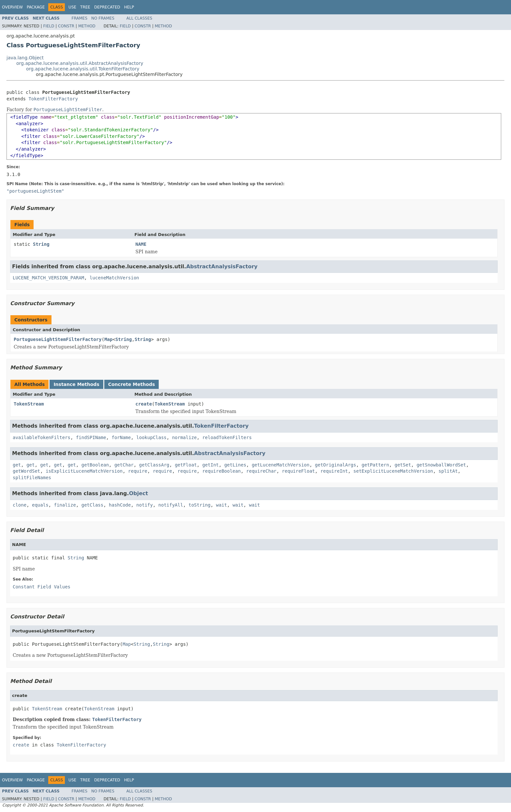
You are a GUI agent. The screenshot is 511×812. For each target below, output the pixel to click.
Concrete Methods (132, 384)
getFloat (186, 465)
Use (72, 7)
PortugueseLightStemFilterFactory (58, 339)
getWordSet (26, 471)
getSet (403, 465)
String (41, 244)
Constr (66, 26)
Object (139, 493)
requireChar (262, 471)
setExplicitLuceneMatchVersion (393, 471)
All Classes (139, 18)
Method (87, 26)
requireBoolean (222, 471)
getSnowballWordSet (441, 465)
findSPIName (91, 437)
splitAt (448, 471)
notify (145, 505)
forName (121, 437)
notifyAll (171, 505)
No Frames (103, 18)
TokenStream (29, 404)
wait (222, 505)
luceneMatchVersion (114, 278)
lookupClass (151, 437)
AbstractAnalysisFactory (222, 266)
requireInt (334, 471)
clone (20, 505)
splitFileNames (32, 478)
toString (200, 505)
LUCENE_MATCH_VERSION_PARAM (48, 278)
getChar (124, 465)
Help (129, 7)
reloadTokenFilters (227, 437)
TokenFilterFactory (53, 99)
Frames (80, 18)
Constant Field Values (42, 587)
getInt (211, 465)
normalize (184, 437)
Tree (85, 7)
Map (108, 339)
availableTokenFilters (42, 437)
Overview (12, 7)
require (138, 471)
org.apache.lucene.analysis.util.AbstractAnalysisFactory (80, 63)
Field (49, 26)
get (17, 465)
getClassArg (154, 465)
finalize (65, 505)
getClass (92, 505)
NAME (141, 244)
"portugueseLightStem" (35, 191)
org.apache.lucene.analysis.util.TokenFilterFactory (83, 69)
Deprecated (107, 7)
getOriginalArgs (335, 465)
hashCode (120, 505)
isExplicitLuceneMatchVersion (84, 471)
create (144, 404)
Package (36, 7)
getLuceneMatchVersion (280, 465)
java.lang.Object (25, 58)
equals (40, 505)
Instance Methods (76, 384)
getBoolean (95, 465)
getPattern (375, 465)
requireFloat (298, 471)
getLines (235, 465)
